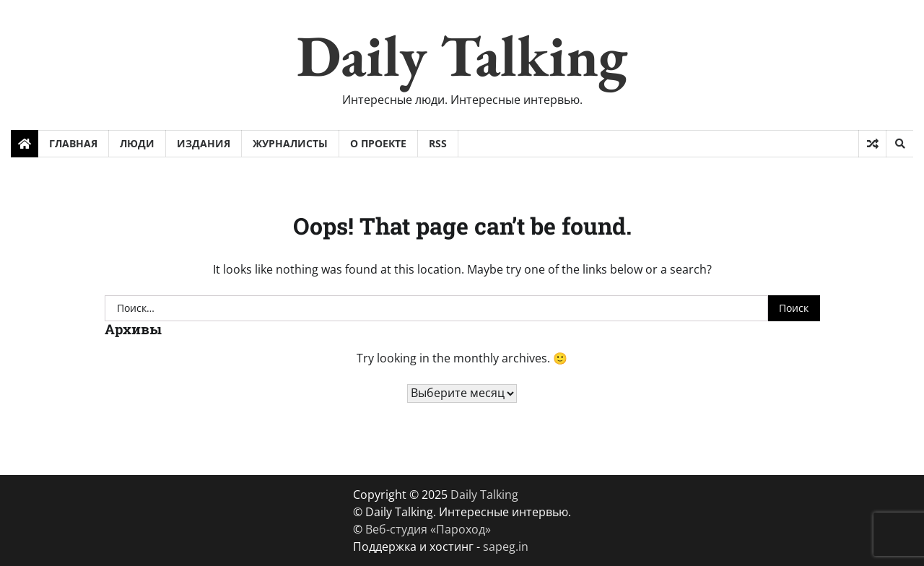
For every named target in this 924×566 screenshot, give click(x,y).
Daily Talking (462, 55)
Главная (73, 143)
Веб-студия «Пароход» (428, 529)
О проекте (378, 143)
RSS (438, 143)
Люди (137, 143)
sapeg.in (506, 547)
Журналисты (290, 143)
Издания (204, 143)
